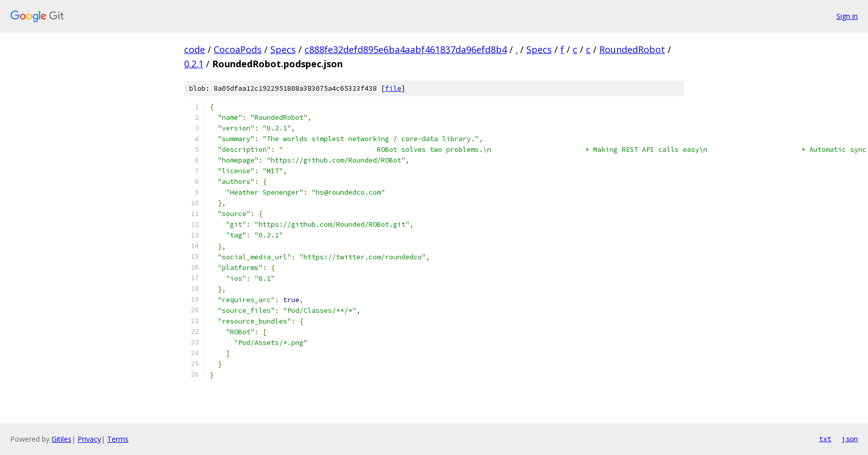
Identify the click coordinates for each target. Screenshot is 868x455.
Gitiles (61, 439)
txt (825, 439)
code (195, 49)
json (850, 439)
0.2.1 (194, 64)
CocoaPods (238, 49)
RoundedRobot (632, 49)
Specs (283, 49)
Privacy (89, 439)
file (393, 88)
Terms (118, 439)
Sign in (847, 16)
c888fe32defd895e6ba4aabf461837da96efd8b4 (406, 49)
